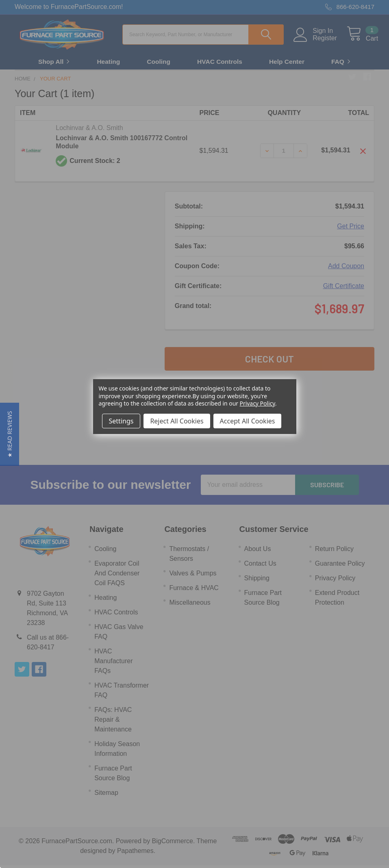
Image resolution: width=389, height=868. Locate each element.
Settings (121, 421)
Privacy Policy (258, 403)
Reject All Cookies (177, 421)
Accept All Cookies (248, 421)
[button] (10, 434)
